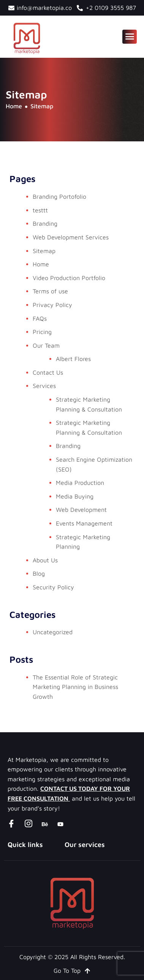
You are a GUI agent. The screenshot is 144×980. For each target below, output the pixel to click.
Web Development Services (71, 237)
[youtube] (60, 824)
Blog (39, 573)
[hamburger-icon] (130, 37)
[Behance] (45, 824)
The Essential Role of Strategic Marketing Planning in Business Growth (75, 687)
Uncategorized (53, 632)
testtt (40, 210)
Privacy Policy (52, 305)
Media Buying (75, 496)
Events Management (84, 523)
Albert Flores (73, 359)
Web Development (81, 510)
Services (44, 386)
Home (41, 264)
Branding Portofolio (59, 196)
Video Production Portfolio (69, 278)
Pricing (42, 332)
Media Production (80, 483)
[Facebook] (11, 824)
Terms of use (50, 291)
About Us (45, 560)
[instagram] (28, 824)
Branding (45, 223)
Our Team (46, 345)
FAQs (40, 318)
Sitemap (44, 251)
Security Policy (53, 587)
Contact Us (48, 372)
